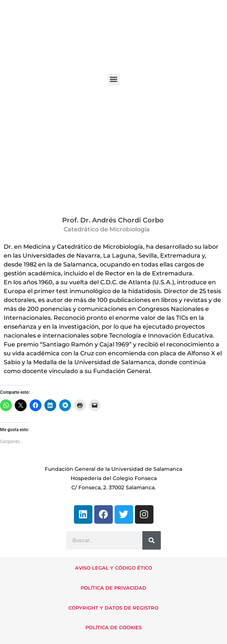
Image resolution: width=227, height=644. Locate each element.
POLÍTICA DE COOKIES (113, 627)
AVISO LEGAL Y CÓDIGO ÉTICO (114, 568)
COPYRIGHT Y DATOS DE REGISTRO (113, 608)
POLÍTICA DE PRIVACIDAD (113, 588)
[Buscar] (152, 540)
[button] (114, 79)
